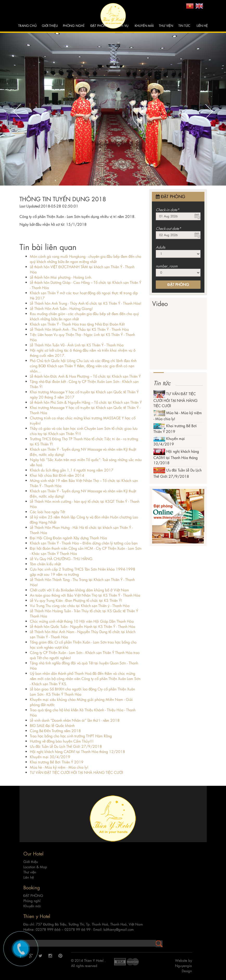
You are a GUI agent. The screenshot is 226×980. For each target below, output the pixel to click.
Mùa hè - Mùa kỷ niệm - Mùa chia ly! (59, 767)
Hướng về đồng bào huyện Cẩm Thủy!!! (62, 741)
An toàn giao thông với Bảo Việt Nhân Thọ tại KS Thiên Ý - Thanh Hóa (85, 595)
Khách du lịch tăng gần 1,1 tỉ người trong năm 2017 (72, 470)
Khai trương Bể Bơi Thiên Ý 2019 (57, 762)
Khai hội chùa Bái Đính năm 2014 (57, 475)
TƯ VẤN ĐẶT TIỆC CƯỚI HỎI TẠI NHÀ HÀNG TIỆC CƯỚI (76, 772)
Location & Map (35, 862)
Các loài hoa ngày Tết (47, 512)
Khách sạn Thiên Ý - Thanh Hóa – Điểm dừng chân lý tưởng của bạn (84, 543)
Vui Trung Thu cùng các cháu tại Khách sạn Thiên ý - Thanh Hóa (80, 606)
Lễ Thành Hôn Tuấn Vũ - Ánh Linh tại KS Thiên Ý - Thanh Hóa (77, 345)
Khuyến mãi (144, 26)
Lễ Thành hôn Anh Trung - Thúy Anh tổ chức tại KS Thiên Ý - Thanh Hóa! (86, 303)
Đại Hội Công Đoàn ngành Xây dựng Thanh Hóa (68, 538)
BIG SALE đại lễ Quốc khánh (52, 725)
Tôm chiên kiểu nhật (45, 564)
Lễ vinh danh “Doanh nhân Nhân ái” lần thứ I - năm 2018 (75, 720)
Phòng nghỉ (73, 26)
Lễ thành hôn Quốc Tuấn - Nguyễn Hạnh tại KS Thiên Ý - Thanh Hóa (83, 626)
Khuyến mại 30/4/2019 (50, 757)
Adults (161, 247)
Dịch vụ (122, 26)
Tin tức (184, 26)
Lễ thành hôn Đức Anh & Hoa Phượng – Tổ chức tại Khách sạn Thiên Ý (85, 376)
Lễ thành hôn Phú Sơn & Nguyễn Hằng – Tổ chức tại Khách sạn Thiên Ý (86, 402)
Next (209, 111)
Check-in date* (167, 210)
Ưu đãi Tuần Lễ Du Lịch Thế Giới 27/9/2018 (66, 746)
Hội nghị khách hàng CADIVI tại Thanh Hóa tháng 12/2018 (78, 752)
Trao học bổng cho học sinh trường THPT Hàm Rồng (71, 736)
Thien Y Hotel (94, 955)
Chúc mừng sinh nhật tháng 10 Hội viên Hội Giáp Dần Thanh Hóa (82, 621)
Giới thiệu (50, 26)
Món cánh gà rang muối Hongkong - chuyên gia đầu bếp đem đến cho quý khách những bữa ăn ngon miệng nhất (86, 259)
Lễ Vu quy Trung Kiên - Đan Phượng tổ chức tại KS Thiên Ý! (76, 600)
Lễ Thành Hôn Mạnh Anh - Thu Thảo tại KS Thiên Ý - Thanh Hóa (79, 329)
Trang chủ (27, 26)
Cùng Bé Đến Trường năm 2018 (56, 731)
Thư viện (166, 26)
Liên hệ (202, 26)
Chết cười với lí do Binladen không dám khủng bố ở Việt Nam (79, 590)
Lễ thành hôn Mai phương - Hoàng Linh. (61, 277)
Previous (17, 111)
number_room (167, 266)
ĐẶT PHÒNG (100, 26)
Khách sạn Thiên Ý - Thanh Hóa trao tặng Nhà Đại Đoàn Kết (77, 324)
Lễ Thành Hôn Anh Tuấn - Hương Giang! (61, 308)
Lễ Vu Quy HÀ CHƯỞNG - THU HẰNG (61, 559)
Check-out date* (168, 228)
